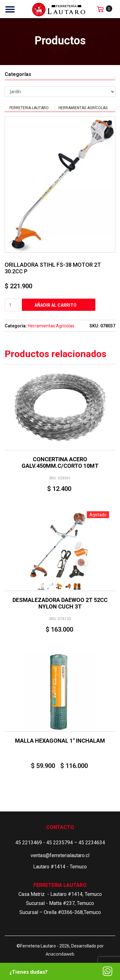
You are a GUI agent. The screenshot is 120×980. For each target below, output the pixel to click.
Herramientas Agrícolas (83, 108)
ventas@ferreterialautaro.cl (60, 855)
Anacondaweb (60, 954)
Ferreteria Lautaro (29, 108)
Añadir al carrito (55, 305)
